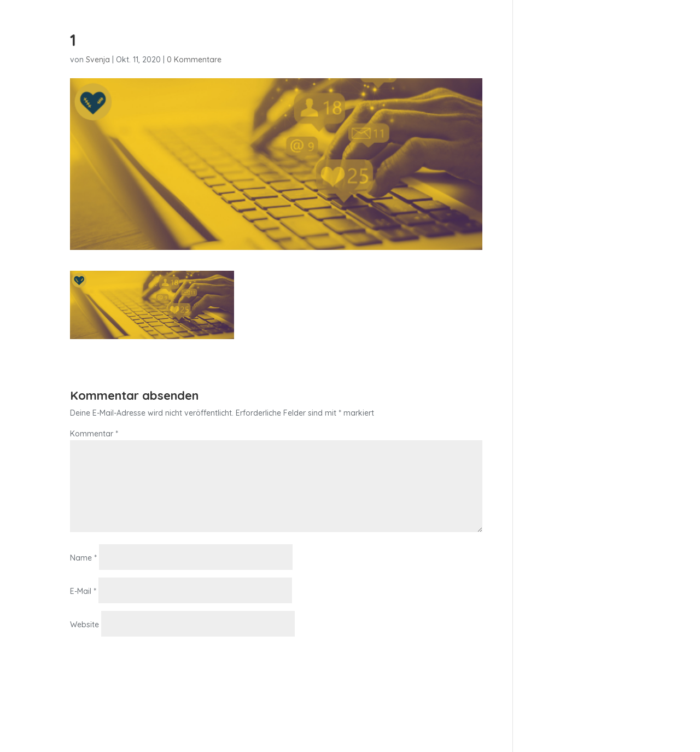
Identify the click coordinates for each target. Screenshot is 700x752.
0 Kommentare (194, 60)
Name (83, 558)
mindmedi (535, 34)
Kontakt (638, 34)
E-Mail (83, 591)
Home (452, 34)
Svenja (98, 60)
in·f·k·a (490, 34)
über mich (588, 34)
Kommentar (94, 434)
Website (84, 625)
